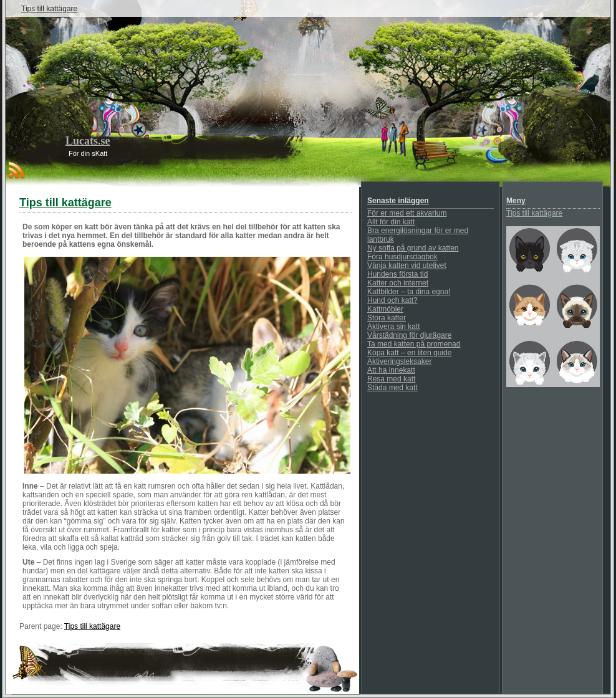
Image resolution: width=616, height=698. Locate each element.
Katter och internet (398, 283)
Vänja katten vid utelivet (407, 265)
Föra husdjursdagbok (402, 257)
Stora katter (387, 318)
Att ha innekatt (391, 370)
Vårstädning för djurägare (409, 335)
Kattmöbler (385, 309)
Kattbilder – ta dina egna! (409, 292)
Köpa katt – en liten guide (409, 353)
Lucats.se (88, 141)
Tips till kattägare (49, 9)
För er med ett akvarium (407, 213)
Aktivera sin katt (394, 327)
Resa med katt (391, 379)
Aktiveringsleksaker (399, 361)
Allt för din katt (391, 222)
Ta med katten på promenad (414, 344)
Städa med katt (392, 388)
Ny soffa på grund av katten (413, 248)
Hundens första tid (397, 274)
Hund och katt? (392, 300)
